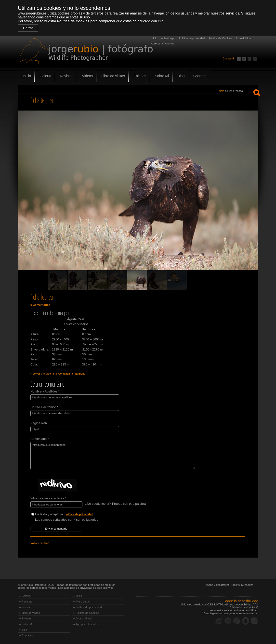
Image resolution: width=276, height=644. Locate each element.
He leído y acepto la (72, 514)
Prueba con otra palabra (129, 503)
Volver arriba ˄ (40, 542)
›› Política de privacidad (87, 606)
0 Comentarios (40, 305)
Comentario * (40, 439)
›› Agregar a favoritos (86, 623)
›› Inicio (78, 595)
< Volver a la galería (42, 374)
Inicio (154, 38)
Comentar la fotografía (71, 374)
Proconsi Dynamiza (241, 584)
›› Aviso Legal (81, 601)
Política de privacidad (192, 38)
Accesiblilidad (244, 38)
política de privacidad (79, 514)
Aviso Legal (168, 38)
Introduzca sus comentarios (112, 455)
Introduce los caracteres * (48, 498)
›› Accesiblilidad (83, 618)
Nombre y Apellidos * (45, 391)
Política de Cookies (73, 21)
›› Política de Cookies (86, 612)
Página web (39, 423)
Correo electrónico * (44, 407)
